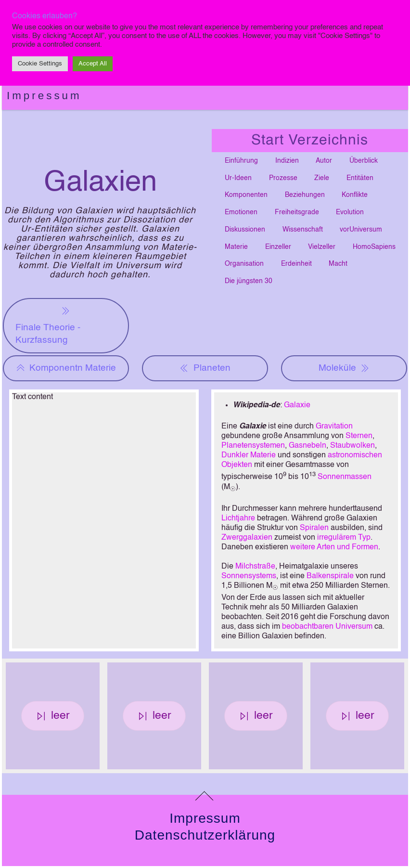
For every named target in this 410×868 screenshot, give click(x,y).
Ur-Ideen (238, 178)
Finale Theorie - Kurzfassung (48, 325)
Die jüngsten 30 (249, 281)
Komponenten (246, 195)
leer (53, 716)
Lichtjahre (238, 518)
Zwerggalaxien (247, 538)
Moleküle (344, 368)
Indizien (287, 161)
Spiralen (314, 528)
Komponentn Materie (66, 368)
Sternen (359, 436)
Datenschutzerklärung (205, 835)
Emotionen (241, 212)
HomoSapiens (374, 247)
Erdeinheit (296, 264)
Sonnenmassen (345, 478)
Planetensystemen (253, 446)
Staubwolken (352, 446)
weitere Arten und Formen (334, 547)
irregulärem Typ (344, 538)
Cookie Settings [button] (40, 64)
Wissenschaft (303, 230)
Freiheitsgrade (297, 212)
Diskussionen (245, 230)
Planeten (205, 368)
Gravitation (334, 427)
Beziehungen (305, 195)
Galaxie (297, 405)
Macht (338, 264)
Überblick (364, 161)
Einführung (241, 161)
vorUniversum (361, 230)
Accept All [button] (93, 64)
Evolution (350, 212)
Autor (324, 161)
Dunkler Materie (249, 455)
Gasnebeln (307, 446)
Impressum (44, 96)
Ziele (322, 178)
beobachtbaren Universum (327, 627)
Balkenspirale (330, 576)
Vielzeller (322, 247)
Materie (236, 247)
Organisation (244, 264)
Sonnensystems (249, 576)
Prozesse (283, 178)
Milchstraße (255, 567)
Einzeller (278, 247)
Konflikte (355, 195)
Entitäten (360, 178)
